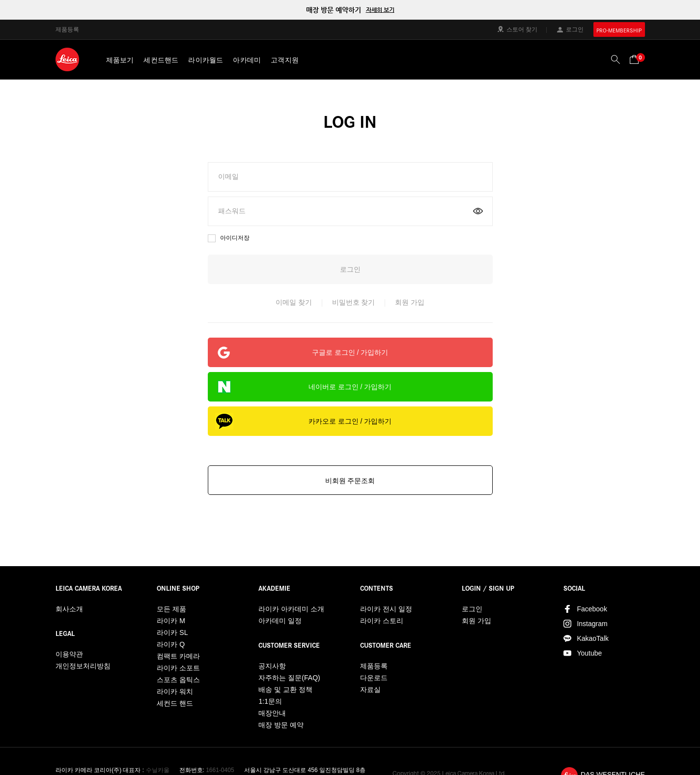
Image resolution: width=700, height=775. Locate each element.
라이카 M (171, 621)
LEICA (67, 59)
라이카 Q (171, 644)
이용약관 (69, 654)
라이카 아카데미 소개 (291, 609)
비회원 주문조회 (350, 481)
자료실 (370, 689)
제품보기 (120, 60)
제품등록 (67, 29)
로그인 (575, 29)
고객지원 (285, 60)
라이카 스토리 (382, 621)
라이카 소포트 (178, 668)
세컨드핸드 (161, 60)
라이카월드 (206, 60)
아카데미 (247, 60)
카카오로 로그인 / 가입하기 (350, 421)
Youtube (589, 653)
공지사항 (272, 666)
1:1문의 (270, 701)
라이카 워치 (175, 691)
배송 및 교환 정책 (285, 689)
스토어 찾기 (522, 29)
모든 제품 (171, 609)
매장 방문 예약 (281, 725)
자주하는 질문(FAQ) (289, 678)
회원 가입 (410, 302)
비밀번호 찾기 (354, 302)
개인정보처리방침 (83, 666)
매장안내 (272, 713)
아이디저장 (235, 238)
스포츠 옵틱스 (178, 680)
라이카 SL (172, 632)
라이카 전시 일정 (386, 609)
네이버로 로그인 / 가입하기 (350, 387)
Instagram (592, 624)
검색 (616, 59)
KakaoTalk (593, 638)
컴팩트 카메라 (178, 656)
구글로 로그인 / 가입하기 (350, 352)
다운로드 (374, 678)
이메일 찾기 (294, 302)
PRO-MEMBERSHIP (619, 30)
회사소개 (69, 609)
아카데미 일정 (280, 621)
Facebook (592, 609)
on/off (478, 211)
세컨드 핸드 (175, 703)
